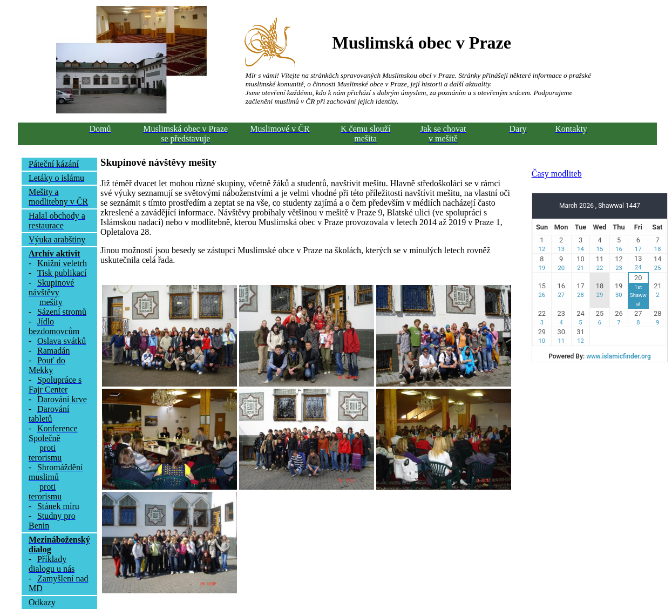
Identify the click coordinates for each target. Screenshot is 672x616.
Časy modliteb (557, 174)
